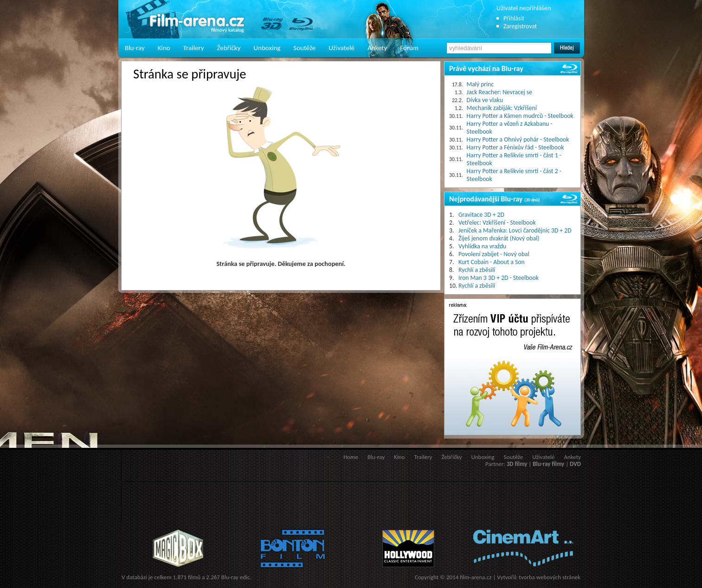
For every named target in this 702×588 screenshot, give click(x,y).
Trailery (194, 48)
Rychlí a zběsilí (477, 270)
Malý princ (480, 84)
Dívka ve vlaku (485, 100)
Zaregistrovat (520, 26)
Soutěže (304, 48)
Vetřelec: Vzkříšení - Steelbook (497, 223)
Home (351, 457)
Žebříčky (229, 48)
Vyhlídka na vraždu (482, 246)
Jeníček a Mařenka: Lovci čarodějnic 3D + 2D (515, 230)
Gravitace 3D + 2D (481, 215)
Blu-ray (135, 48)
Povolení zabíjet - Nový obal (494, 254)
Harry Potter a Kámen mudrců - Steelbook (520, 116)
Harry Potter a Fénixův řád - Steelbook (515, 147)
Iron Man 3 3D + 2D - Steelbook (499, 278)
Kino (164, 48)
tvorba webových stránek (550, 577)
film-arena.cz (476, 577)
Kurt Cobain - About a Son (492, 262)
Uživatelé (341, 48)
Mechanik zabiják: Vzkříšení (502, 108)
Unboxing (267, 48)
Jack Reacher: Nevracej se (499, 92)
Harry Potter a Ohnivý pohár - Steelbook (518, 139)
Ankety (377, 48)
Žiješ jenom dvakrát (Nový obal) (499, 238)
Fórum (409, 48)
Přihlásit (514, 18)
